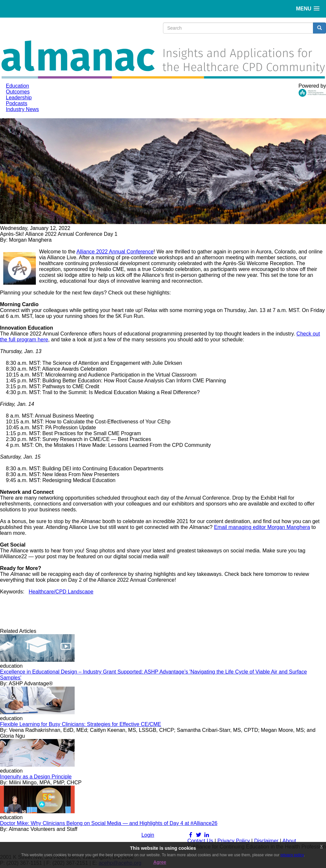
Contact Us (200, 841)
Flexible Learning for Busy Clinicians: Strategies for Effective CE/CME (81, 724)
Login (148, 835)
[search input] (238, 28)
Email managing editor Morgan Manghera (262, 527)
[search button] (319, 28)
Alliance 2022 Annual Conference (115, 252)
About (289, 841)
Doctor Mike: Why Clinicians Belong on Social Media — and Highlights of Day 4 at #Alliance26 (109, 823)
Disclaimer (266, 841)
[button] (308, 9)
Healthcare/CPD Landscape (61, 592)
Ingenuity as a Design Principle (36, 777)
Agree (160, 862)
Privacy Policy (234, 841)
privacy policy (292, 855)
